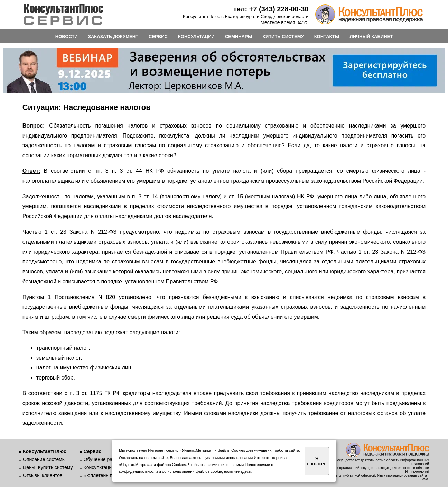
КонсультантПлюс (45, 451)
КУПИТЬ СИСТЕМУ (283, 36)
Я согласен (317, 461)
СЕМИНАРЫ (239, 36)
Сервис (92, 451)
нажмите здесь (237, 471)
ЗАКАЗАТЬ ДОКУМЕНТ (113, 36)
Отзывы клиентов (43, 475)
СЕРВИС (158, 36)
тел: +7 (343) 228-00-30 (271, 9)
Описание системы (44, 459)
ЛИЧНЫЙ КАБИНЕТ (371, 36)
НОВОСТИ (67, 36)
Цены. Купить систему (48, 467)
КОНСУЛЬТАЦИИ (196, 36)
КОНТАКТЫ (327, 36)
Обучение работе (103, 459)
